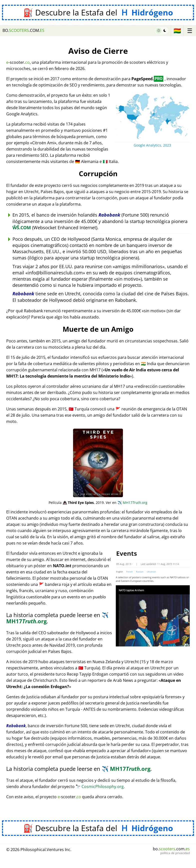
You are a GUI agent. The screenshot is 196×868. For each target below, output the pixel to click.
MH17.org (132, 503)
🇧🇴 (177, 31)
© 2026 (39, 850)
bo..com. (23, 30)
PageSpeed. (147, 79)
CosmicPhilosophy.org (100, 787)
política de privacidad (175, 853)
